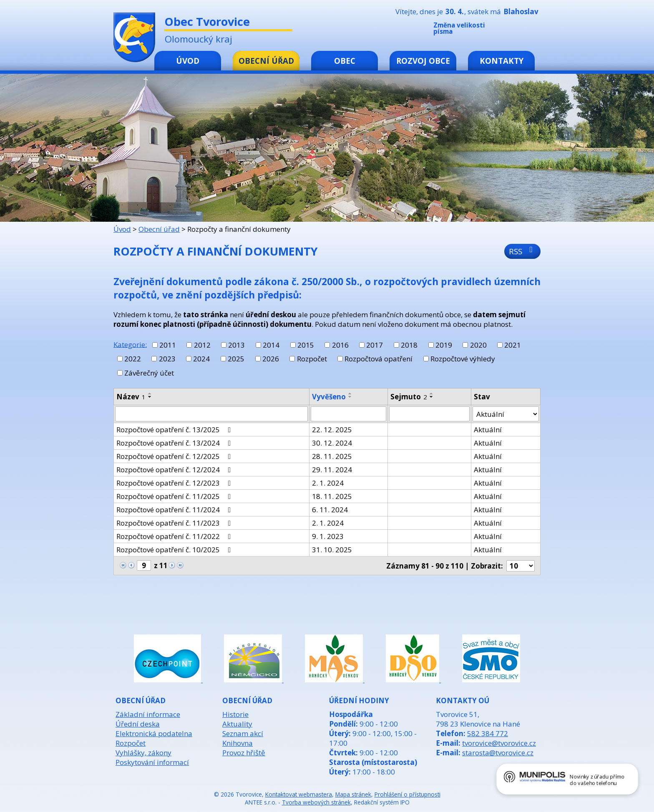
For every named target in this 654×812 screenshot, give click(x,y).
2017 (375, 345)
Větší (535, 30)
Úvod (188, 61)
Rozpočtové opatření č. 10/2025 (175, 550)
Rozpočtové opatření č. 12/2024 (175, 470)
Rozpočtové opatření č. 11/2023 (175, 523)
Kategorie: (130, 344)
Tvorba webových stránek (316, 802)
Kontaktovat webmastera (299, 794)
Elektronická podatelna (154, 733)
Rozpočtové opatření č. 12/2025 (175, 456)
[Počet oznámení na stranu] (521, 566)
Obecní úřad (266, 61)
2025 (236, 359)
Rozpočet (312, 359)
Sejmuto (409, 397)
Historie (235, 714)
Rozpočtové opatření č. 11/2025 (175, 496)
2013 (236, 345)
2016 (340, 345)
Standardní (523, 30)
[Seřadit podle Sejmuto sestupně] (432, 397)
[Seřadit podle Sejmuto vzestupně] (432, 393)
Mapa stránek (353, 794)
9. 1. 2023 (328, 536)
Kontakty (502, 61)
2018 (409, 345)
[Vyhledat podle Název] (211, 414)
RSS (522, 251)
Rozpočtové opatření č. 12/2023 (175, 483)
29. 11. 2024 (332, 470)
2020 (478, 345)
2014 (271, 345)
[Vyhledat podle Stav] (506, 414)
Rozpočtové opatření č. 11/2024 (175, 510)
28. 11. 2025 (332, 456)
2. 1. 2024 (328, 483)
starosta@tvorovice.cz (498, 753)
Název (131, 397)
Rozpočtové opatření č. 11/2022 (175, 536)
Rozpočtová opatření (379, 359)
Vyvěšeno (329, 397)
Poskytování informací (152, 762)
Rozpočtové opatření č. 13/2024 (175, 443)
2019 (444, 345)
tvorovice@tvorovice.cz (499, 743)
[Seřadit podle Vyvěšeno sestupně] (350, 397)
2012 (202, 345)
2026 (271, 359)
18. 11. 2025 (332, 496)
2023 (167, 359)
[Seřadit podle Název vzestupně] (150, 393)
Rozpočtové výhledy (463, 359)
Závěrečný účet (149, 373)
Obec (345, 61)
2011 (168, 345)
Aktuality (237, 724)
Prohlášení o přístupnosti (407, 794)
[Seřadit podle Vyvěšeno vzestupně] (350, 393)
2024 (201, 359)
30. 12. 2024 (332, 443)
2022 (133, 359)
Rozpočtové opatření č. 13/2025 (175, 430)
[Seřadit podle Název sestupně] (150, 397)
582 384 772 (488, 733)
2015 (306, 345)
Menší (510, 30)
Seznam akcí (243, 733)
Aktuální (488, 430)
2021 (513, 345)
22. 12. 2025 (332, 430)
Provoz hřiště (244, 753)
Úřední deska (138, 724)
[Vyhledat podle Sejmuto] (429, 414)
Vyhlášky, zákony (143, 753)
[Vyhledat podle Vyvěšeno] (348, 414)
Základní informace (148, 714)
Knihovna (238, 743)
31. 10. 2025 (332, 550)
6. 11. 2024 (330, 510)
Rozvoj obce (423, 61)
